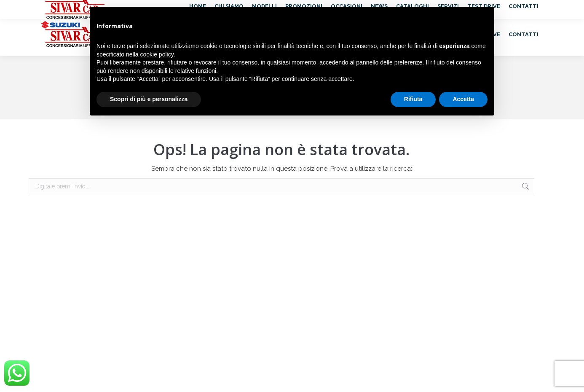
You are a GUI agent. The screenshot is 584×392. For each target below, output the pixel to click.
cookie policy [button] (157, 54)
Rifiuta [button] (413, 99)
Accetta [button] (463, 99)
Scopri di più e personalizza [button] (149, 99)
